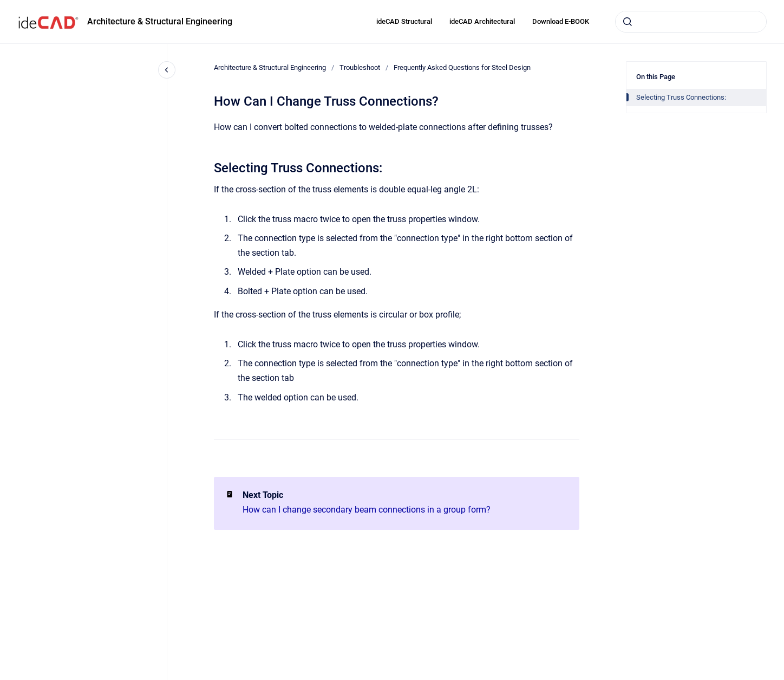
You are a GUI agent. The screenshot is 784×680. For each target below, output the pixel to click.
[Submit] (628, 22)
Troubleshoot (360, 67)
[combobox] (691, 22)
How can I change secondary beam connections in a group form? (367, 510)
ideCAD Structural (404, 21)
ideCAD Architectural (482, 21)
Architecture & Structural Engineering (160, 21)
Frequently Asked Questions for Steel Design (462, 67)
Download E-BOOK (561, 21)
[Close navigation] (167, 70)
